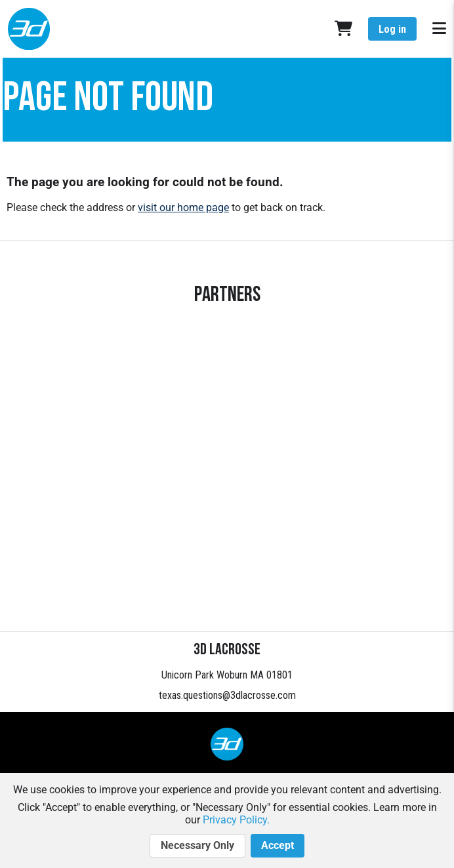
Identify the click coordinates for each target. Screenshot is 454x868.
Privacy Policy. (236, 820)
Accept (278, 846)
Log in (392, 29)
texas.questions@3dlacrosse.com (227, 695)
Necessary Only (197, 846)
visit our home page (183, 207)
